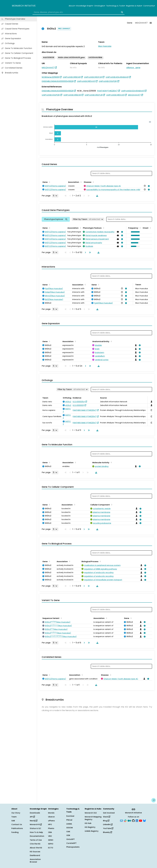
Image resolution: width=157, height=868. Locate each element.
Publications (17, 828)
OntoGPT (71, 839)
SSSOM (70, 828)
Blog (106, 821)
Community (149, 6)
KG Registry (90, 827)
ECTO (51, 848)
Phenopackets (73, 847)
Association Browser (35, 861)
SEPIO (51, 844)
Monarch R (36, 824)
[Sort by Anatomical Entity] (111, 341)
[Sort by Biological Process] (100, 561)
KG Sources (35, 852)
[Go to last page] (89, 252)
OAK (68, 832)
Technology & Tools (115, 6)
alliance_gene (133, 68)
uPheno (51, 821)
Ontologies (100, 6)
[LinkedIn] (137, 820)
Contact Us (17, 824)
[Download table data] (97, 196)
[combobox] (78, 12)
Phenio (51, 828)
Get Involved (109, 813)
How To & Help (36, 832)
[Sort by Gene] (49, 182)
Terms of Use (36, 840)
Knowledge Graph (85, 6)
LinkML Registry (92, 831)
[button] (135, 232)
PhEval (69, 820)
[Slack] (125, 820)
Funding (15, 832)
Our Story (16, 813)
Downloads (35, 813)
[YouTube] (141, 820)
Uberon (51, 817)
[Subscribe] (121, 820)
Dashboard (35, 855)
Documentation (37, 836)
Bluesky (108, 832)
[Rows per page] (55, 196)
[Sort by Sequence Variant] (61, 618)
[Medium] (129, 820)
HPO (50, 824)
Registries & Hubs (134, 6)
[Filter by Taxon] (88, 219)
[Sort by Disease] (93, 182)
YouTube (108, 828)
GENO (51, 840)
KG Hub (88, 823)
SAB (13, 821)
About (72, 6)
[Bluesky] (144, 820)
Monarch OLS (91, 813)
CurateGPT (71, 843)
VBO (50, 836)
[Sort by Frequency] (140, 228)
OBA (50, 832)
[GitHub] (133, 820)
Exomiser (70, 816)
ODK (68, 835)
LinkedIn (108, 824)
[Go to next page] (85, 252)
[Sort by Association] (81, 182)
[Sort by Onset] (150, 228)
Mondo (51, 813)
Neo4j (34, 821)
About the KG (36, 848)
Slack (107, 817)
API (32, 817)
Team (14, 817)
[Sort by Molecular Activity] (111, 462)
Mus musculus (105, 46)
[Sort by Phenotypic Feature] (103, 228)
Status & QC (36, 828)
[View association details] (148, 186)
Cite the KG (35, 844)
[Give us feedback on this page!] (154, 800)
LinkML (69, 824)
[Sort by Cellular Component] (111, 505)
